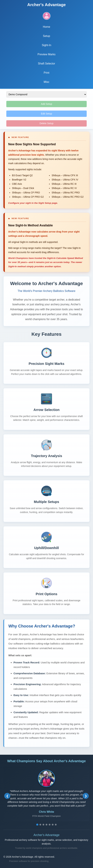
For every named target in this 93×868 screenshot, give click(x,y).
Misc (47, 82)
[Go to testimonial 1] (37, 825)
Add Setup (46, 104)
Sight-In (46, 45)
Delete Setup (47, 123)
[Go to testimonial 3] (43, 825)
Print (47, 73)
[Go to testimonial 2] (40, 825)
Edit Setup (47, 114)
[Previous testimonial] (7, 796)
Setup (46, 36)
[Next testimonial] (86, 796)
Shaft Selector (47, 64)
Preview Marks (47, 54)
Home (47, 27)
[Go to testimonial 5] (50, 825)
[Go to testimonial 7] (56, 825)
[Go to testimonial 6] (53, 825)
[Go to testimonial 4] (46, 825)
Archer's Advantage (47, 5)
